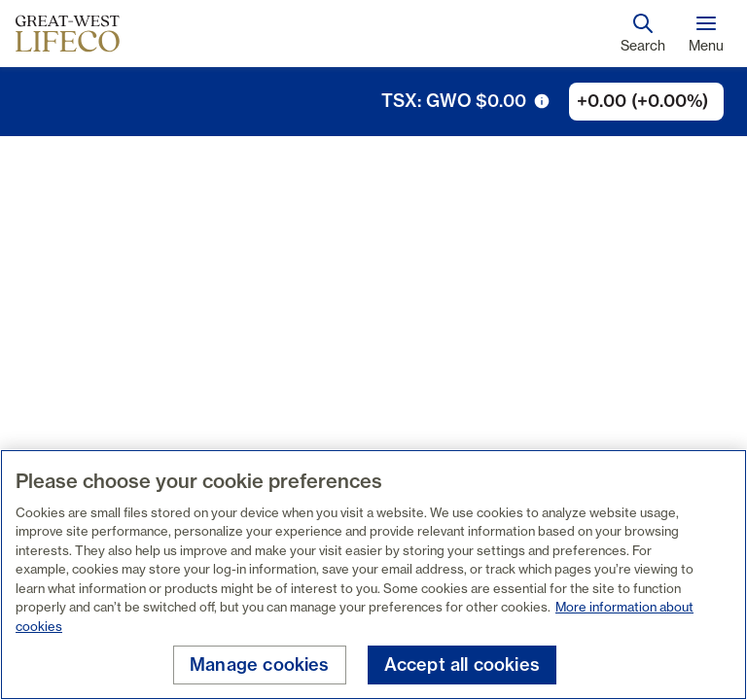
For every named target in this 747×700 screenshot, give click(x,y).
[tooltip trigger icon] (542, 101)
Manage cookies (260, 665)
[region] (373, 575)
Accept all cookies (462, 665)
